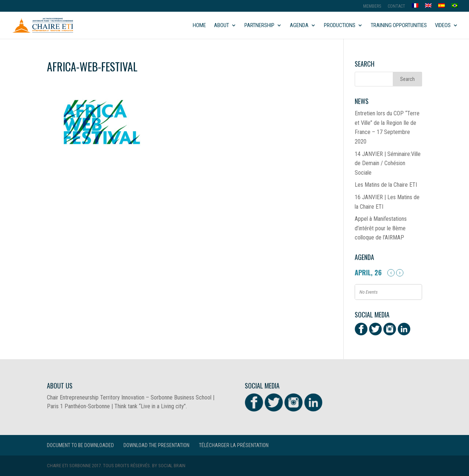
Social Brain (172, 466)
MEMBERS (372, 6)
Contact (396, 6)
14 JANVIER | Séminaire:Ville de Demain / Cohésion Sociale (388, 163)
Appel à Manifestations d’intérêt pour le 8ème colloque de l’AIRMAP (381, 228)
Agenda (299, 26)
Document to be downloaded (80, 445)
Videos (443, 26)
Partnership (259, 26)
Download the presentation (156, 445)
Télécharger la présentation (234, 445)
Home (199, 26)
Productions (340, 26)
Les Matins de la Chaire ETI (386, 185)
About (221, 26)
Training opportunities (399, 26)
